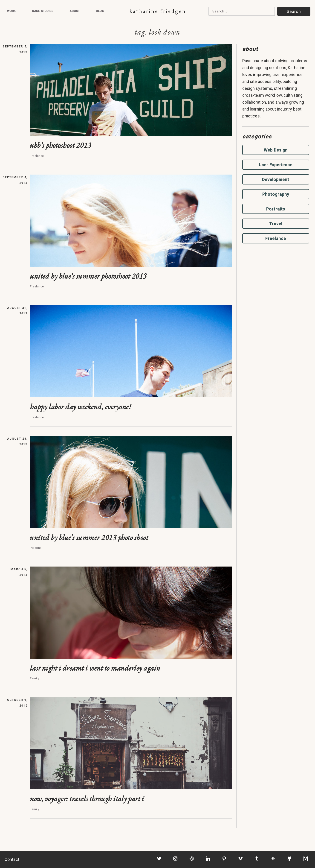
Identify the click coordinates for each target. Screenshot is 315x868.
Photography (276, 194)
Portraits (276, 209)
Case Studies (43, 11)
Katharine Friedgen (158, 11)
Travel (276, 224)
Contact (12, 859)
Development (276, 180)
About (75, 11)
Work (11, 11)
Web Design (276, 150)
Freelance (276, 238)
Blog (100, 11)
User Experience (276, 165)
